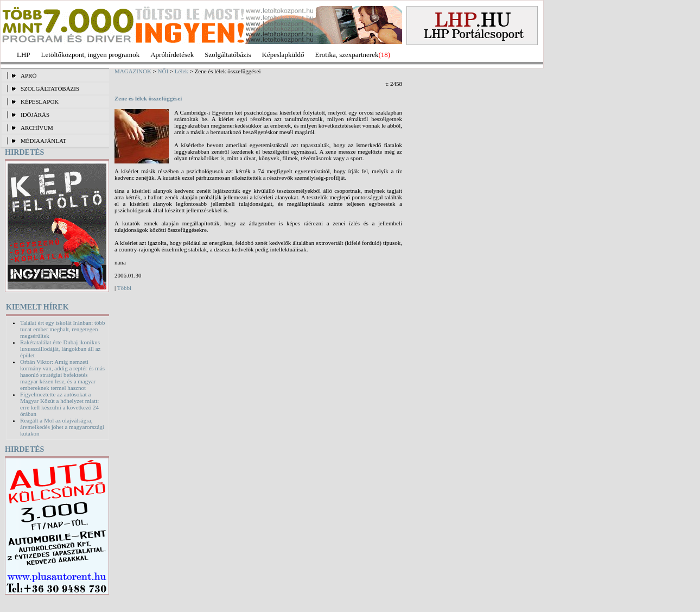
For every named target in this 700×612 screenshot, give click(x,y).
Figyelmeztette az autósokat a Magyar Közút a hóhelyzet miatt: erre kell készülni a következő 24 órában (59, 404)
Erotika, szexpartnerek (347, 55)
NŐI (163, 71)
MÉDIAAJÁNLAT (43, 141)
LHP (24, 55)
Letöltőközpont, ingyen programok (91, 55)
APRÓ (28, 75)
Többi (124, 288)
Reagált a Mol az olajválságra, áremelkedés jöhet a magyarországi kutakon (62, 427)
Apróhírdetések (172, 55)
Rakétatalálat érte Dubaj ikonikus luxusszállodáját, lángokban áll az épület (60, 349)
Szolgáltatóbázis (228, 55)
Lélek (182, 71)
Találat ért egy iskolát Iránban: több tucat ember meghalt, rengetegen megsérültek (63, 329)
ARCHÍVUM (37, 128)
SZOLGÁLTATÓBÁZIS (50, 89)
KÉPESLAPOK (40, 102)
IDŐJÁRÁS (35, 115)
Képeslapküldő (283, 55)
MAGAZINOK (133, 71)
